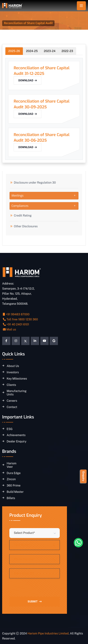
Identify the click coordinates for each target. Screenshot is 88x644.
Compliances (20, 206)
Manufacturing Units (17, 393)
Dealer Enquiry (17, 442)
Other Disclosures (26, 226)
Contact (12, 407)
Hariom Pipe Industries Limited (48, 633)
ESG (10, 429)
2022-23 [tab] (67, 51)
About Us (13, 366)
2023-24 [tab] (50, 51)
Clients (11, 385)
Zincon (11, 479)
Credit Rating (23, 216)
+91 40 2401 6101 (16, 324)
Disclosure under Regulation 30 (35, 183)
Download (28, 80)
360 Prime (14, 486)
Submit (34, 602)
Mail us (9, 329)
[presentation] (37, 590)
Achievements (16, 435)
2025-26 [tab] (14, 51)
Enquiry (83, 476)
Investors (13, 372)
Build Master (15, 492)
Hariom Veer (12, 465)
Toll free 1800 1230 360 (20, 319)
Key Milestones (17, 379)
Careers (12, 401)
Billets (11, 498)
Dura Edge (14, 473)
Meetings (18, 196)
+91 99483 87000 (16, 314)
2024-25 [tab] (32, 51)
